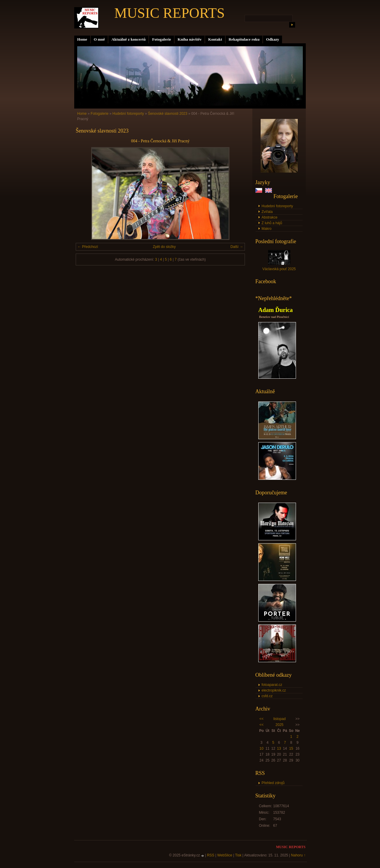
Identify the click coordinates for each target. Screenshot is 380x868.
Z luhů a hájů (272, 223)
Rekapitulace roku (244, 39)
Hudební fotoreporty (277, 206)
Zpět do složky (164, 247)
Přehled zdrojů (273, 783)
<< (262, 719)
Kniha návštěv (190, 39)
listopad (280, 719)
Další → (237, 247)
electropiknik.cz (274, 690)
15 (291, 748)
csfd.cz (267, 696)
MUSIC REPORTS (170, 13)
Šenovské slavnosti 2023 (168, 114)
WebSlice (225, 855)
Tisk (238, 855)
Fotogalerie (161, 39)
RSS (211, 855)
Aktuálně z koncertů (128, 39)
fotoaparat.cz (272, 685)
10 (261, 748)
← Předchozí (88, 247)
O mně (99, 39)
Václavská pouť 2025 (279, 269)
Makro (266, 229)
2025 (280, 725)
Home (82, 39)
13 (279, 748)
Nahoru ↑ (298, 855)
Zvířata (267, 212)
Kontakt (215, 39)
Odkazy (273, 39)
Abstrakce (269, 217)
